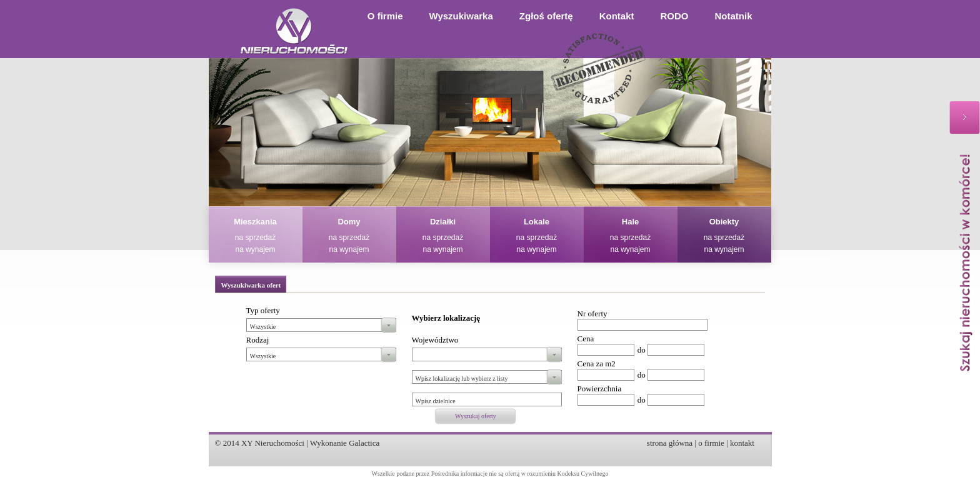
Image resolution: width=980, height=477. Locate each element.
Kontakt (617, 16)
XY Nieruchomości (273, 443)
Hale (630, 222)
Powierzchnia (600, 389)
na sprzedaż (255, 238)
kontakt (742, 443)
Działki (443, 222)
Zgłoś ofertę (546, 16)
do (642, 350)
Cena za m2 (597, 364)
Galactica (364, 443)
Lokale (537, 222)
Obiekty (724, 222)
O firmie (385, 16)
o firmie (711, 443)
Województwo (435, 340)
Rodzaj (258, 340)
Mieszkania (255, 222)
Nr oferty (592, 314)
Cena (586, 339)
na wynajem (255, 249)
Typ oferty (263, 310)
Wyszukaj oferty (476, 416)
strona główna (670, 443)
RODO (675, 16)
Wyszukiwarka (461, 16)
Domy (349, 222)
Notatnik (734, 16)
